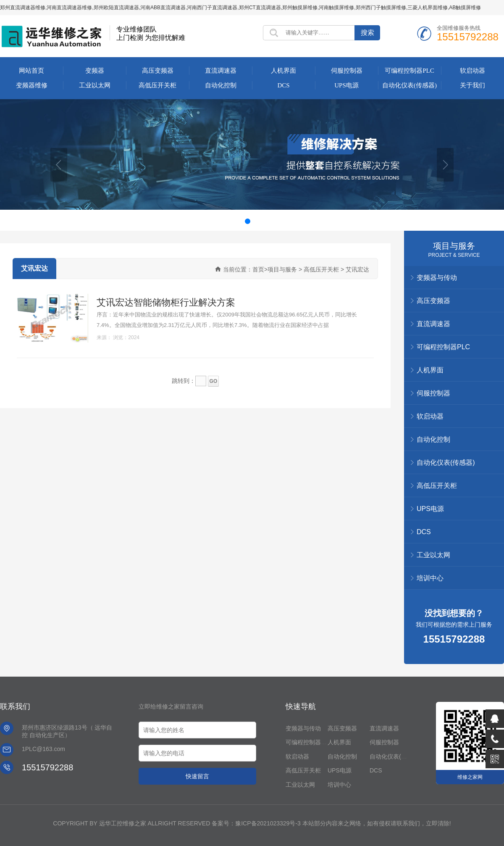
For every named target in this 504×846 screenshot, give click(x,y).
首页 (258, 269)
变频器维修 (32, 85)
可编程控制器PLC (409, 71)
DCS (283, 85)
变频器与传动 (303, 728)
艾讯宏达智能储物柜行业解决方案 (166, 302)
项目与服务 (454, 246)
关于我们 (472, 85)
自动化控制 (221, 85)
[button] (59, 165)
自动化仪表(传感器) (409, 85)
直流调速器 (221, 71)
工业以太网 (95, 85)
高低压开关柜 (157, 85)
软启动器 (472, 71)
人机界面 (283, 71)
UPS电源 (346, 85)
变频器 (95, 71)
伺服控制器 (347, 71)
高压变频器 (158, 71)
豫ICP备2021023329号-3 (268, 823)
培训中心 (430, 578)
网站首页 (31, 71)
